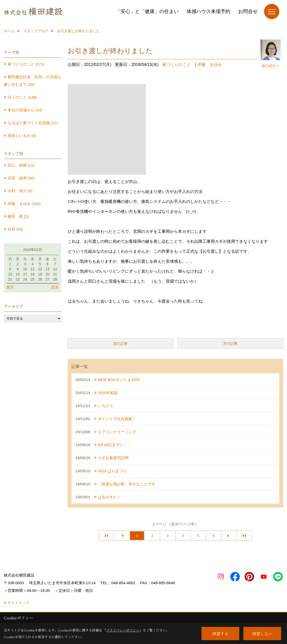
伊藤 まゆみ (210, 65)
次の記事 (230, 343)
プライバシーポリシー (123, 630)
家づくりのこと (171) (26, 64)
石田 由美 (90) (21, 178)
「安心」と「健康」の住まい (147, 11)
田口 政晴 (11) (21, 165)
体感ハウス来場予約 (208, 11)
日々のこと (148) (22, 97)
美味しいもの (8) (22, 136)
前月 (10, 287)
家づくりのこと (176, 65)
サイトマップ (18, 603)
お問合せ (248, 11)
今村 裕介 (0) (20, 191)
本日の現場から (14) (25, 110)
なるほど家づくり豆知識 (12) (33, 123)
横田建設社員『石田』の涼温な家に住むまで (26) (33, 81)
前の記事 (121, 343)
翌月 (55, 287)
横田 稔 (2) (18, 216)
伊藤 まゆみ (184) (24, 204)
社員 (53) (15, 229)
